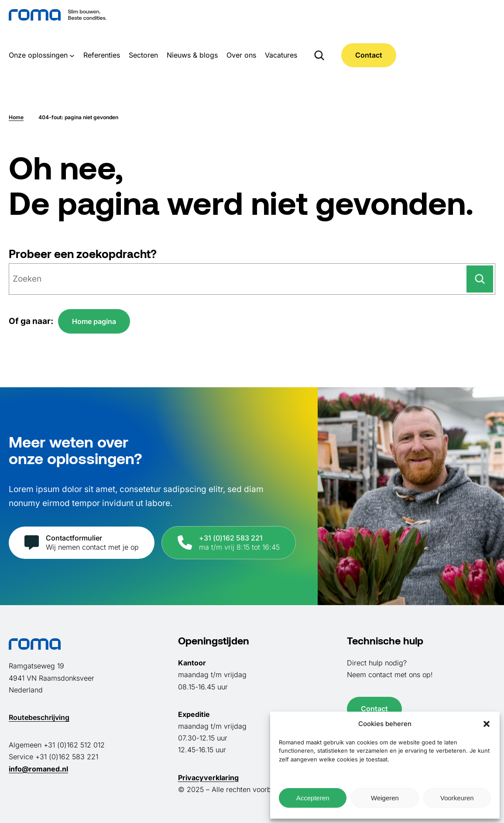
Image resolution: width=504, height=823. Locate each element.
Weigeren (385, 798)
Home (16, 117)
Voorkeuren (457, 798)
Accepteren (313, 798)
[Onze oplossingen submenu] (72, 55)
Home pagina (94, 321)
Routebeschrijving (39, 717)
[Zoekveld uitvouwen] (319, 55)
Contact (369, 55)
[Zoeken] (480, 279)
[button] (487, 724)
